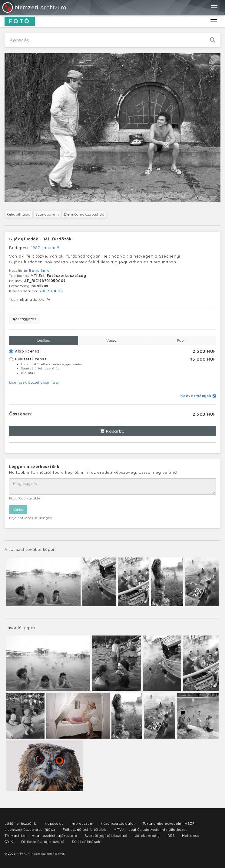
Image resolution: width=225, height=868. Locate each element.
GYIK (9, 842)
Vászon (112, 340)
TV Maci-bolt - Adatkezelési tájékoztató (41, 835)
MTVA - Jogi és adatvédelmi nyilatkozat (150, 829)
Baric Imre (39, 270)
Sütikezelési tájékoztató (43, 842)
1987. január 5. (46, 248)
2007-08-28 (51, 291)
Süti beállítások (86, 842)
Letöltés (43, 340)
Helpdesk (191, 835)
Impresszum (82, 823)
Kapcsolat (54, 823)
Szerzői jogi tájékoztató (106, 835)
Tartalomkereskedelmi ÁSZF (169, 823)
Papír (182, 340)
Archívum (34, 7)
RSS (171, 835)
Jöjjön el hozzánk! (21, 823)
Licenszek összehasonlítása (34, 382)
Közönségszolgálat (118, 823)
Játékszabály (147, 835)
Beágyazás (24, 319)
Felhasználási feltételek (84, 829)
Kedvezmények (198, 396)
